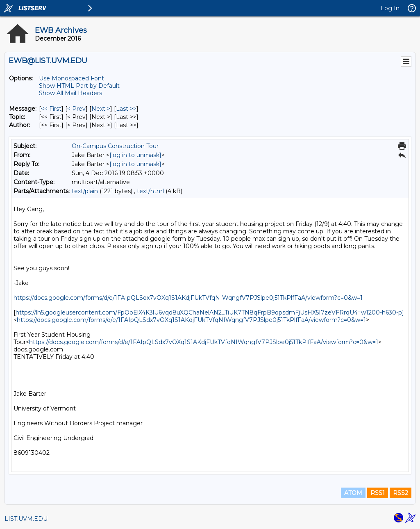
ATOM (353, 493)
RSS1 (378, 493)
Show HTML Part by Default (79, 86)
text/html (150, 191)
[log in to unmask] (135, 155)
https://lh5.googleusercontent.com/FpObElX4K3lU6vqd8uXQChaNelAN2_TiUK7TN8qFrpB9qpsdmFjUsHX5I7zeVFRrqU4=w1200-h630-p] (210, 312)
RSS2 (401, 493)
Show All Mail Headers (70, 93)
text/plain (85, 191)
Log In (390, 8)
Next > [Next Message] (101, 109)
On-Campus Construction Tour (115, 146)
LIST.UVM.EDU (26, 519)
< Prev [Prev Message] (76, 109)
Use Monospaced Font (72, 78)
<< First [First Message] (51, 109)
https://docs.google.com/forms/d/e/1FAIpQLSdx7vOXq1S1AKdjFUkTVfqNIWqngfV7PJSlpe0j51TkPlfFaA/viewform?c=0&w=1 (188, 298)
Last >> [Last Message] (126, 109)
